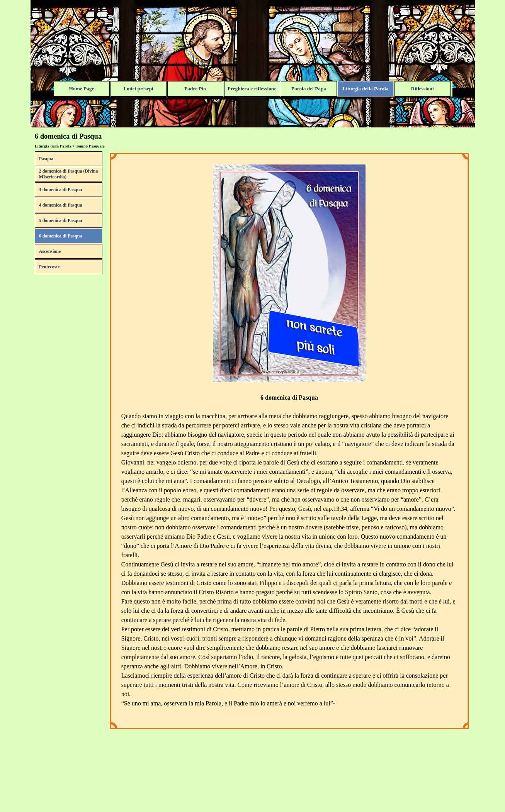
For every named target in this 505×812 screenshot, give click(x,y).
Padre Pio (195, 89)
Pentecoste (49, 267)
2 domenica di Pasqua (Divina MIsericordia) (69, 174)
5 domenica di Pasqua (61, 220)
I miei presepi (138, 89)
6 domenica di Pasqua (61, 236)
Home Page (82, 89)
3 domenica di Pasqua (61, 190)
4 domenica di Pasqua (61, 205)
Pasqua (46, 159)
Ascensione (50, 251)
